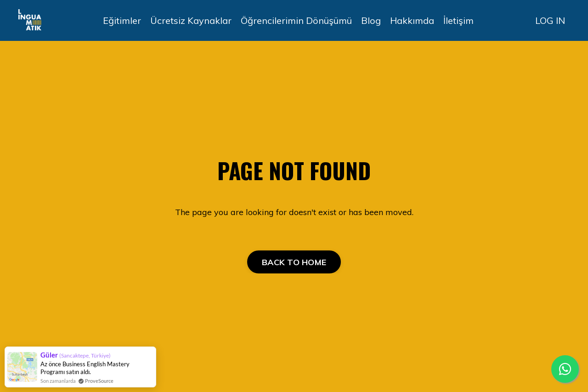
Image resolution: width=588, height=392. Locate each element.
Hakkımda (412, 20)
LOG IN (550, 20)
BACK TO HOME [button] (294, 262)
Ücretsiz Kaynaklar (191, 20)
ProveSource (99, 381)
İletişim (458, 20)
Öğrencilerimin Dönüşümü (296, 20)
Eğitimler (122, 20)
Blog (371, 20)
